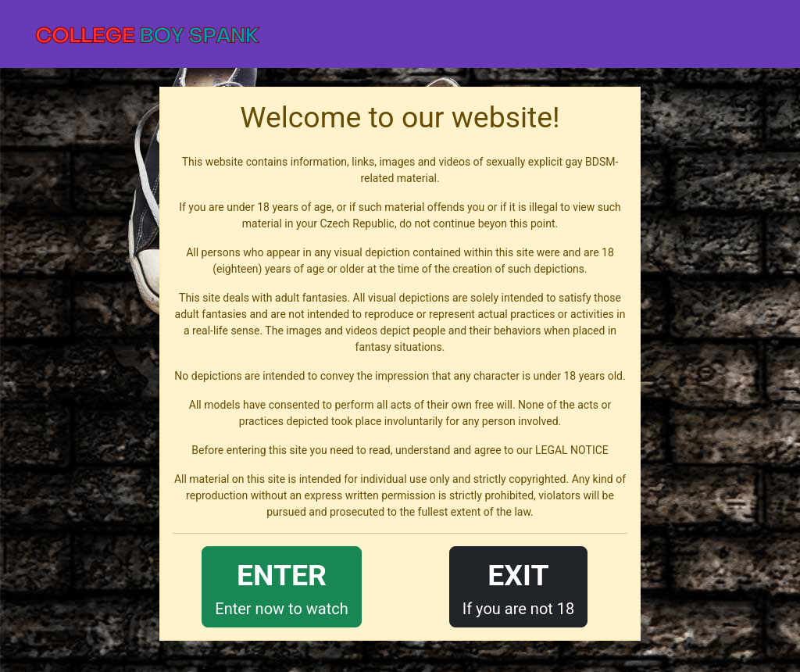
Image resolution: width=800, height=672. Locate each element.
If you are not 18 (519, 586)
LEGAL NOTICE (572, 450)
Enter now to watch (281, 586)
